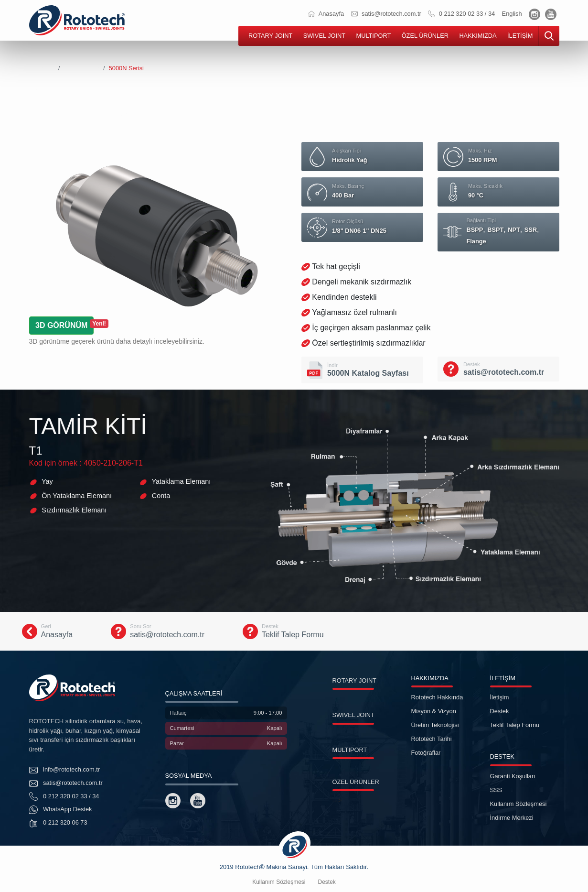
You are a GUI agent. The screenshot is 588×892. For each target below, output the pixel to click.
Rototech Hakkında (437, 697)
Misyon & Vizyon (434, 711)
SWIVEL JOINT (324, 36)
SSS (496, 790)
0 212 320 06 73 (58, 823)
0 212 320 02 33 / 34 (461, 14)
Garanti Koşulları (513, 776)
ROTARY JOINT (270, 36)
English (512, 14)
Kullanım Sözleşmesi (519, 804)
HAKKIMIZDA (478, 36)
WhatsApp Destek (61, 810)
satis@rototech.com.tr (386, 14)
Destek (500, 711)
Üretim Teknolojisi (435, 725)
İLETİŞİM (520, 36)
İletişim (500, 697)
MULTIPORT (373, 36)
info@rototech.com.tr (65, 770)
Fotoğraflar (426, 753)
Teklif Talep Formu (515, 725)
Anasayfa (326, 14)
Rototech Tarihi (432, 739)
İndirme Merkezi (512, 818)
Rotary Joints (81, 68)
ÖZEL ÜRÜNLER (425, 36)
